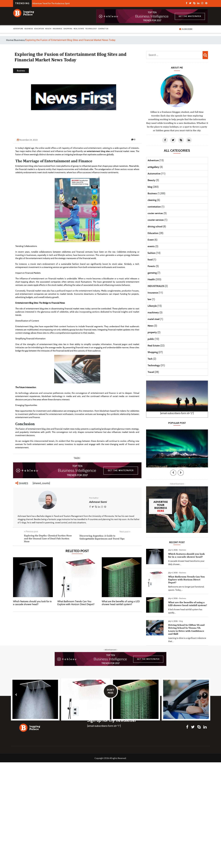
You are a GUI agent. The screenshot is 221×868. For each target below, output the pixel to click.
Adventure (18, 29)
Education (39, 29)
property (152, 332)
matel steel (154, 319)
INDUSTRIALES (156, 286)
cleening (152, 200)
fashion (152, 253)
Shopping (68, 29)
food (150, 260)
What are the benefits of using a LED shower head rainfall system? (121, 603)
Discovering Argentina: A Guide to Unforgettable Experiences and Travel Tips (102, 537)
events (151, 246)
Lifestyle (152, 306)
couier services (155, 213)
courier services (156, 220)
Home (10, 40)
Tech (150, 359)
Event (151, 240)
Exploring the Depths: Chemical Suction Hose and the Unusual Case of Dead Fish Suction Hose (48, 538)
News (151, 326)
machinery (153, 312)
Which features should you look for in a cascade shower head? (32, 603)
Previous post (31, 531)
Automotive (154, 174)
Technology (91, 29)
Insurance (57, 29)
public (151, 339)
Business (29, 29)
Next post (125, 532)
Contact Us (103, 29)
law (149, 299)
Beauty (151, 180)
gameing (152, 273)
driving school (155, 226)
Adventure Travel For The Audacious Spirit (51, 3)
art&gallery (153, 167)
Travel (151, 372)
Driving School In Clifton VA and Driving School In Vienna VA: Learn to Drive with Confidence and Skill (186, 629)
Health (48, 29)
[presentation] (173, 473)
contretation (154, 207)
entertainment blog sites (98, 151)
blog (150, 187)
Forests (151, 266)
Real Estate (79, 29)
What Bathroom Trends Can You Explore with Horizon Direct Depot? (76, 603)
